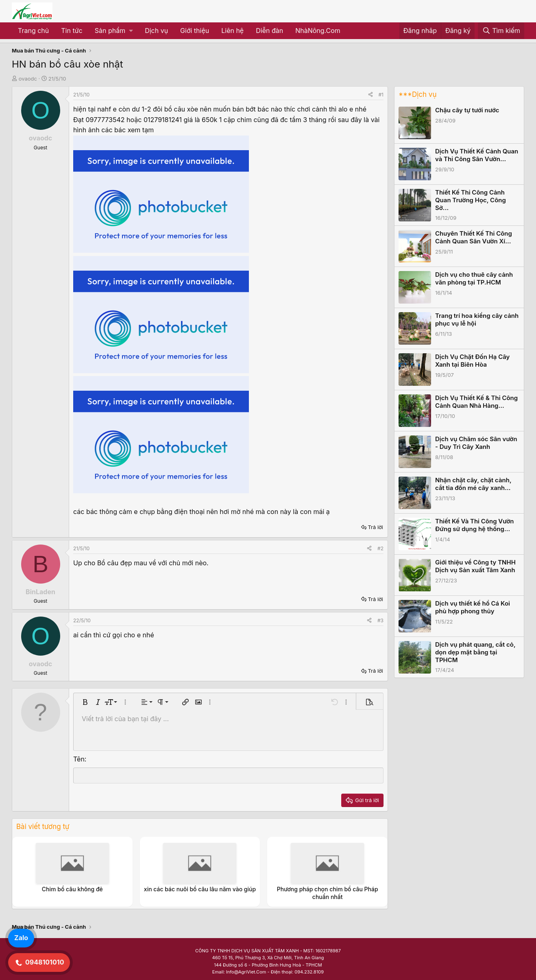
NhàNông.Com (318, 31)
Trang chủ (33, 31)
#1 (381, 95)
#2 (380, 548)
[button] (114, 31)
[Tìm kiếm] (501, 31)
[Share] (370, 95)
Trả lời (375, 527)
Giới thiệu (195, 31)
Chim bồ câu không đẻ (72, 889)
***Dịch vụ (417, 94)
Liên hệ (232, 31)
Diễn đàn (269, 31)
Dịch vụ (156, 31)
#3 (380, 620)
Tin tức (72, 31)
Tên (79, 759)
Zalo (21, 938)
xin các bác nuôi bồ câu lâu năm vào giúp (200, 889)
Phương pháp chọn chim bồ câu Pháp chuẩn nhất (328, 893)
